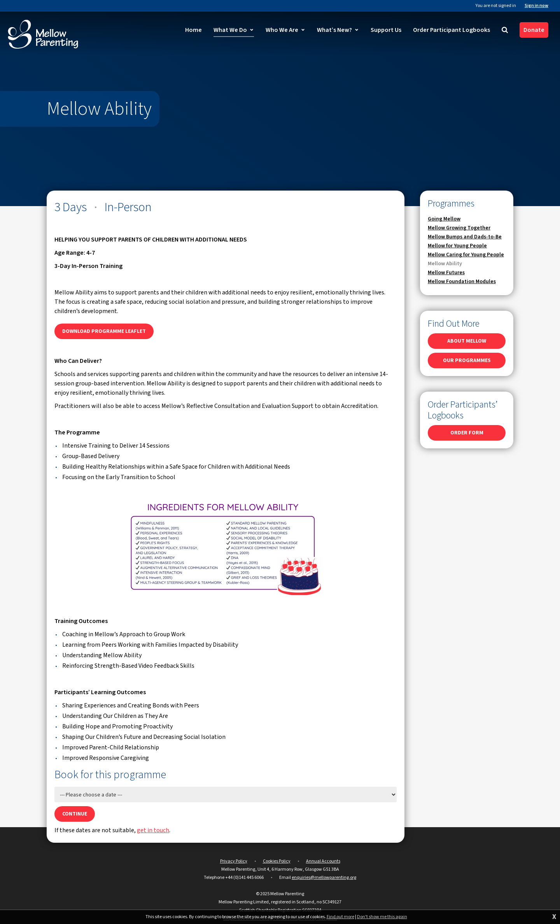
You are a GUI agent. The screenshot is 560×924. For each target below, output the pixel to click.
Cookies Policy (277, 861)
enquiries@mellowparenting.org (324, 878)
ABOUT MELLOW (467, 341)
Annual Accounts (323, 861)
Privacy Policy (234, 861)
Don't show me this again (382, 917)
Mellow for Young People (457, 246)
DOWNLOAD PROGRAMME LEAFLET (104, 331)
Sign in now (536, 6)
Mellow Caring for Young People (466, 255)
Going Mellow (444, 219)
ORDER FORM (467, 433)
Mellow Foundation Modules (462, 282)
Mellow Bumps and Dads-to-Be (465, 237)
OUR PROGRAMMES (467, 360)
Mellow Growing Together (459, 228)
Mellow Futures (446, 273)
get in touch (153, 830)
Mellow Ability (445, 264)
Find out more (340, 917)
